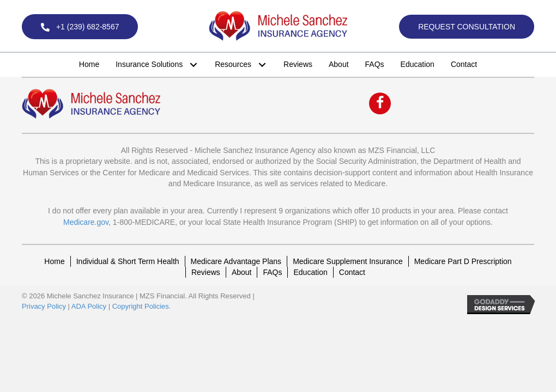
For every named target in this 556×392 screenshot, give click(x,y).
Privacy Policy (44, 306)
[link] (89, 64)
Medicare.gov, (87, 222)
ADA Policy (89, 306)
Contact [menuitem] (352, 272)
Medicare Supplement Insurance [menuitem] (348, 261)
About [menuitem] (242, 272)
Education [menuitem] (310, 272)
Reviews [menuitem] (206, 272)
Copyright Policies (141, 306)
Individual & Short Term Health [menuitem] (128, 261)
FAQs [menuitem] (272, 272)
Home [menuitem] (54, 261)
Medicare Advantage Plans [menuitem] (236, 261)
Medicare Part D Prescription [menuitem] (463, 261)
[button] (80, 26)
